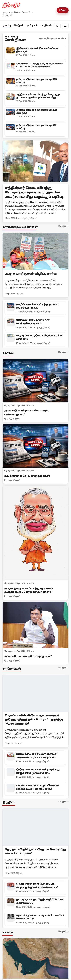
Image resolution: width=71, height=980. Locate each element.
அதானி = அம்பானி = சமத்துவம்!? (28, 656)
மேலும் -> (63, 226)
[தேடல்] (57, 26)
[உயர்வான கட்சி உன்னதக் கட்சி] (35, 446)
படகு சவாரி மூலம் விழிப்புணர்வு (31, 274)
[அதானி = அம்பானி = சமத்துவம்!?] (35, 625)
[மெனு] (65, 26)
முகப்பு (7, 26)
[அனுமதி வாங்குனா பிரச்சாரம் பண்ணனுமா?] (35, 381)
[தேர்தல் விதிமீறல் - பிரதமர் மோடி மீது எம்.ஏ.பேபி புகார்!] (35, 827)
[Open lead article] (35, 161)
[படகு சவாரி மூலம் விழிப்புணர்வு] (35, 252)
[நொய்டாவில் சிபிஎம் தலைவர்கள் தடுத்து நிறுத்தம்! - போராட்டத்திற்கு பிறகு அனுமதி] (35, 693)
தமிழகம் (32, 26)
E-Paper (63, 10)
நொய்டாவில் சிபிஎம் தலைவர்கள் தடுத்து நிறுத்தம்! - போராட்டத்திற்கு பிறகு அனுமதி (34, 720)
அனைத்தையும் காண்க (52, 39)
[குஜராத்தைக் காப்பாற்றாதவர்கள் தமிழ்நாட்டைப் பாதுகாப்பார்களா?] (35, 533)
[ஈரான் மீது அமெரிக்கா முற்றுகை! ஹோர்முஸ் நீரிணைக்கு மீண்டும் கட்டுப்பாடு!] (35, 959)
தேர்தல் (19, 26)
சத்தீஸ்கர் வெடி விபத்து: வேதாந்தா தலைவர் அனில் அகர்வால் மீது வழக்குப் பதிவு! (35, 193)
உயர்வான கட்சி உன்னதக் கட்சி (27, 476)
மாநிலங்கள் (49, 26)
